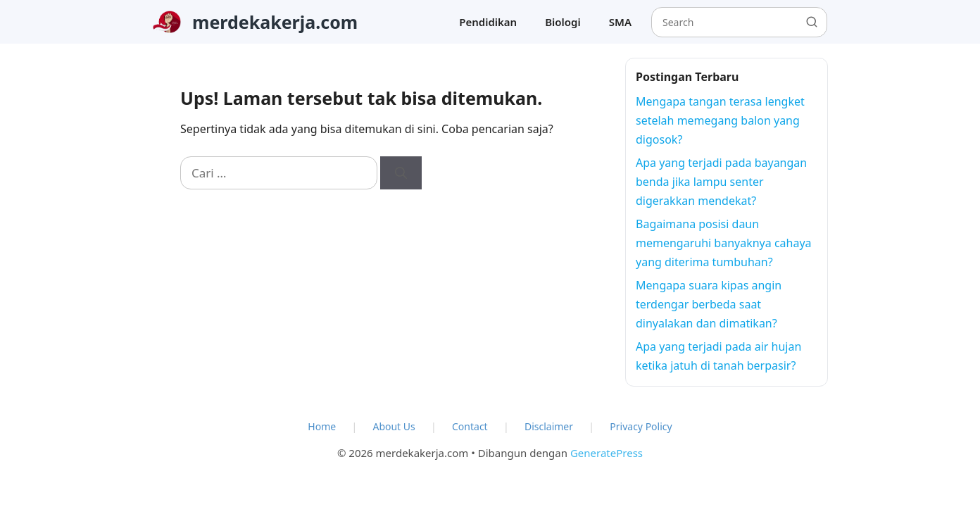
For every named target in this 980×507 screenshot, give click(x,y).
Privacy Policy (641, 426)
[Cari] (401, 173)
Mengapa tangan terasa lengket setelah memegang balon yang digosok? (720, 120)
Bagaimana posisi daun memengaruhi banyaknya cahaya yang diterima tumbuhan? (724, 243)
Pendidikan (488, 22)
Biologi (563, 22)
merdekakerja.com (275, 22)
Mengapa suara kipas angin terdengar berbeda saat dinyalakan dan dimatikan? (709, 304)
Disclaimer (549, 426)
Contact (470, 426)
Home (322, 426)
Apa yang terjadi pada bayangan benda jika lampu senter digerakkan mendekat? (721, 182)
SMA (620, 22)
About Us (394, 426)
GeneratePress (607, 453)
